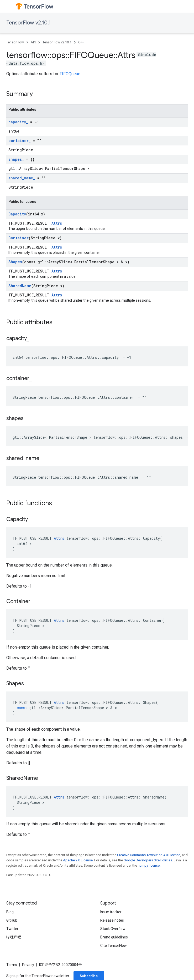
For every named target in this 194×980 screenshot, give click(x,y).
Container (19, 238)
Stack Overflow (113, 929)
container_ (20, 141)
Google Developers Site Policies (148, 860)
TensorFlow (15, 42)
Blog (10, 912)
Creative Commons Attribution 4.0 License (149, 855)
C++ (81, 42)
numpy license (149, 865)
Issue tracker (111, 912)
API (33, 42)
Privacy (28, 965)
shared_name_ (22, 178)
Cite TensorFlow (114, 946)
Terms (12, 965)
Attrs (57, 223)
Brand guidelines (114, 937)
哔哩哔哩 (14, 937)
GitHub (12, 920)
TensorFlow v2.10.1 (28, 23)
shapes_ (16, 159)
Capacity (17, 214)
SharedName (20, 286)
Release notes (112, 920)
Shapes (15, 262)
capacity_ (18, 122)
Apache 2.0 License (78, 860)
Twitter (12, 929)
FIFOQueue (70, 74)
